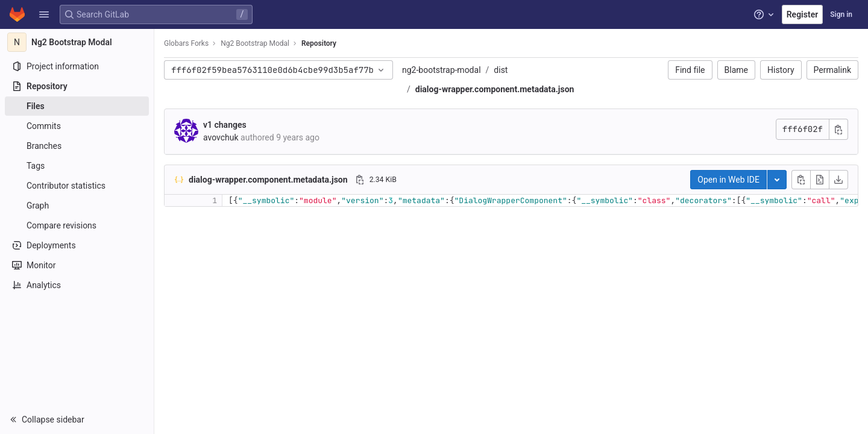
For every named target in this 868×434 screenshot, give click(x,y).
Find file (690, 70)
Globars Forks (186, 43)
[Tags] (77, 166)
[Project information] (77, 66)
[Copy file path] (360, 180)
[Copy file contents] (801, 180)
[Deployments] (77, 245)
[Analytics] (77, 285)
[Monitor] (77, 265)
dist (501, 70)
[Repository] (77, 86)
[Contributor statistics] (77, 186)
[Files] (77, 106)
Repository (319, 43)
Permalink (832, 70)
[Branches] (77, 146)
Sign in (841, 14)
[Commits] (77, 126)
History (781, 70)
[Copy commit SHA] (838, 129)
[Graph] (77, 206)
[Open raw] (820, 180)
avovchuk (221, 137)
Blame (736, 70)
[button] (44, 14)
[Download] (838, 180)
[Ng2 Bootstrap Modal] (77, 42)
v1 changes (225, 125)
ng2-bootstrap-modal (442, 70)
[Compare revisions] (77, 225)
